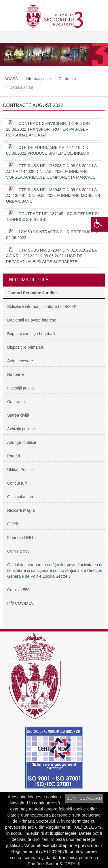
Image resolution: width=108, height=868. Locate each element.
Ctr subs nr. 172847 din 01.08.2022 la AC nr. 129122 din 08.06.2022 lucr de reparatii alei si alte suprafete (51, 256)
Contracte (67, 79)
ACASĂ (11, 79)
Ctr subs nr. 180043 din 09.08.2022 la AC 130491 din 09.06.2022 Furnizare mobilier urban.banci (53, 195)
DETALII (72, 864)
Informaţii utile (38, 79)
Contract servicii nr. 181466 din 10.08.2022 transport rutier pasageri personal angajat (48, 129)
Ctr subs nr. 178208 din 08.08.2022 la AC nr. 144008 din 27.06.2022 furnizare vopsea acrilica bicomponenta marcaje (51, 171)
